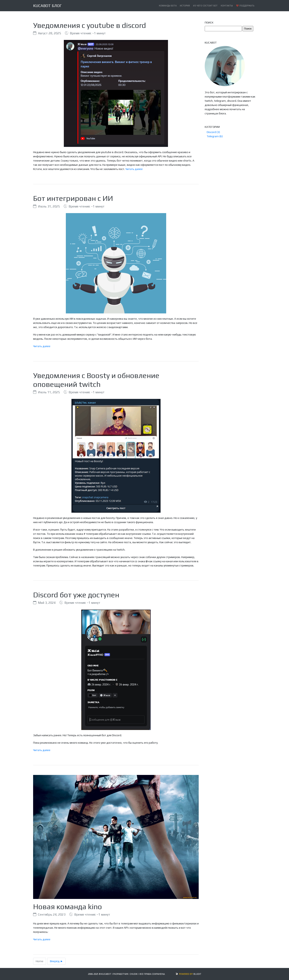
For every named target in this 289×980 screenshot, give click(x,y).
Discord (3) (213, 132)
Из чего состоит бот (205, 6)
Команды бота (168, 6)
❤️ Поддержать (245, 6)
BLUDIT (197, 974)
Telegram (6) (215, 136)
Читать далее (134, 169)
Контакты (227, 6)
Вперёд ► (56, 961)
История (185, 6)
